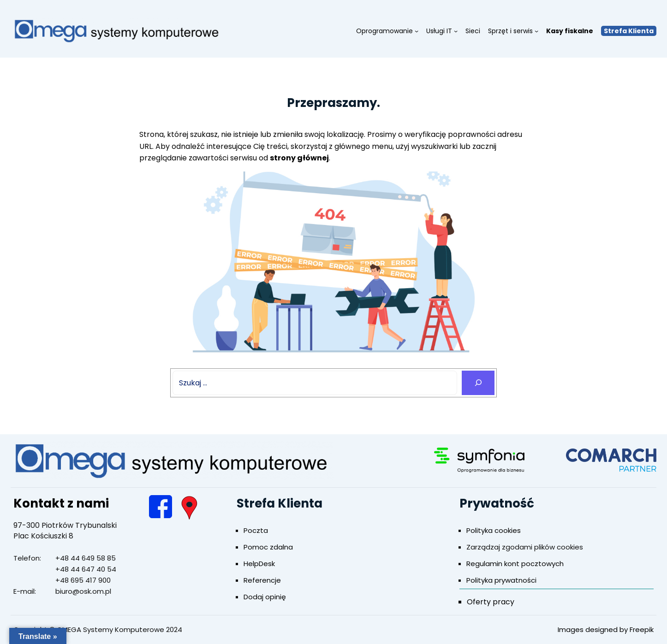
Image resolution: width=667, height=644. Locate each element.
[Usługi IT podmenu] (456, 31)
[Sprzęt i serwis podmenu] (536, 31)
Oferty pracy (491, 602)
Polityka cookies (494, 530)
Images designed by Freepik (606, 629)
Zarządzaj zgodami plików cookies (525, 547)
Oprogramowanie (384, 31)
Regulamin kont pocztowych (515, 564)
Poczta (256, 530)
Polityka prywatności (501, 580)
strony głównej (299, 158)
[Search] (478, 383)
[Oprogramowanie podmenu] (417, 31)
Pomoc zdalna (268, 547)
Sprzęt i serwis (510, 31)
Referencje (262, 580)
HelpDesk (259, 564)
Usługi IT (439, 31)
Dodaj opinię (265, 597)
